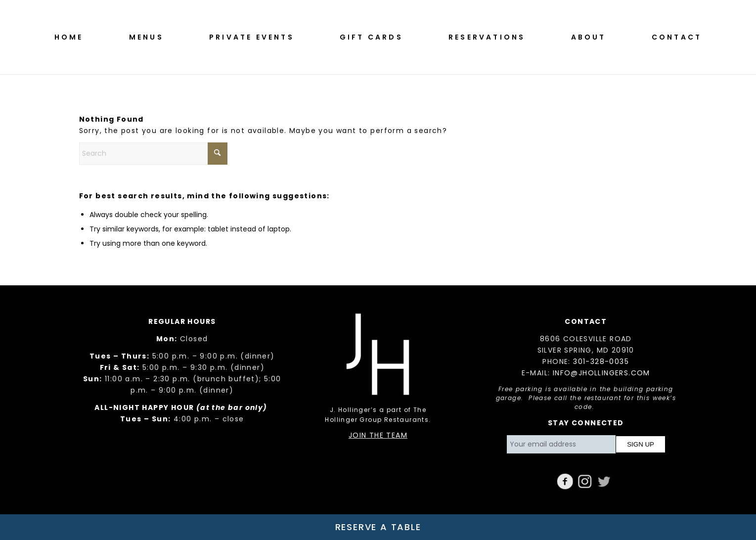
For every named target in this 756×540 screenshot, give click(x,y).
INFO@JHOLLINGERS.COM (601, 373)
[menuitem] (69, 37)
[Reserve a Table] (378, 527)
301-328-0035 (601, 361)
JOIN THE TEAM (378, 435)
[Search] (153, 154)
